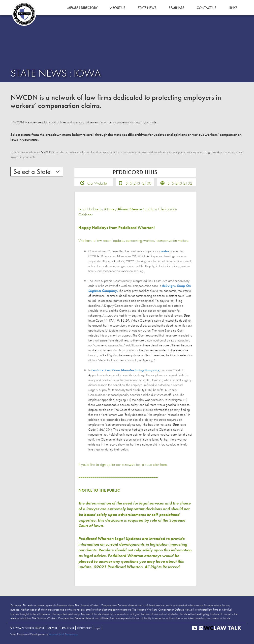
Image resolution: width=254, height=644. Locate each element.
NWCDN (24, 14)
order (165, 251)
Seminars (176, 8)
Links (233, 8)
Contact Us (206, 8)
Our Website (97, 183)
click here (160, 464)
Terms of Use (67, 628)
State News (147, 8)
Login (98, 628)
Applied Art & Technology (63, 634)
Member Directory (82, 8)
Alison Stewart (130, 209)
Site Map (52, 628)
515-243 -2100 (138, 183)
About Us (118, 8)
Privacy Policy (84, 628)
